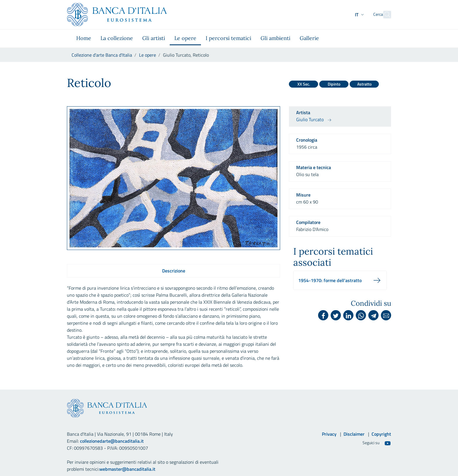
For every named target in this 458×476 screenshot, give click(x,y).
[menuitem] (84, 39)
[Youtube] (388, 443)
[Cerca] (384, 15)
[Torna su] (440, 458)
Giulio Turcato (310, 119)
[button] (349, 15)
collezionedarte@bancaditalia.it (112, 441)
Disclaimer (354, 434)
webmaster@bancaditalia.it (127, 469)
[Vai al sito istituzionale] (117, 15)
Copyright (381, 434)
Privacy (329, 434)
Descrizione (174, 271)
